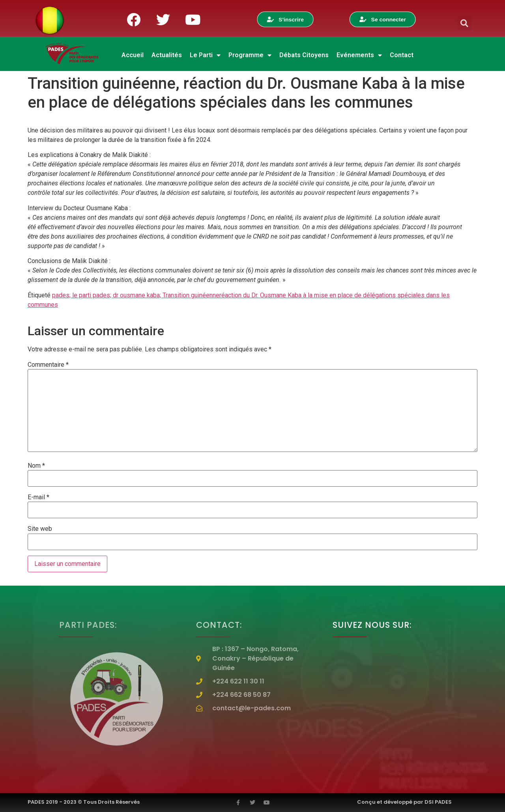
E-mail (38, 497)
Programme (250, 55)
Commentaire (48, 365)
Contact (402, 55)
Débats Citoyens (304, 55)
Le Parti (205, 55)
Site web (40, 529)
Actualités (167, 55)
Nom (36, 466)
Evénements (359, 55)
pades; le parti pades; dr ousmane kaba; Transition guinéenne (136, 295)
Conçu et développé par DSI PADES (404, 802)
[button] (464, 23)
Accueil (133, 55)
